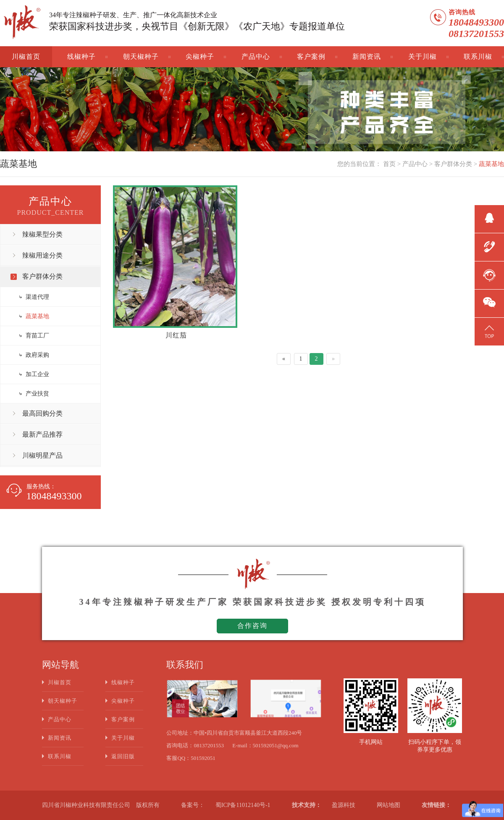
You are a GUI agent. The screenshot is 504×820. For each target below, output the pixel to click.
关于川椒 (423, 57)
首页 (389, 164)
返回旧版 (123, 756)
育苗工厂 (37, 336)
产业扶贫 (37, 394)
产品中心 (256, 57)
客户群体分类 (453, 164)
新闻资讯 (367, 57)
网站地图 (388, 805)
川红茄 (176, 335)
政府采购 (37, 355)
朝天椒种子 (141, 57)
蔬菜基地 (491, 164)
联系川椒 (478, 57)
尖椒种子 (200, 57)
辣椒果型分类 (42, 234)
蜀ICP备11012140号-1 (243, 805)
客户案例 (311, 57)
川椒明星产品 (42, 455)
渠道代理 (37, 297)
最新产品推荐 (42, 434)
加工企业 (37, 374)
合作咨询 (252, 626)
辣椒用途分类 (42, 255)
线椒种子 (81, 57)
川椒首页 (26, 57)
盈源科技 (344, 805)
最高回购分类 (42, 413)
